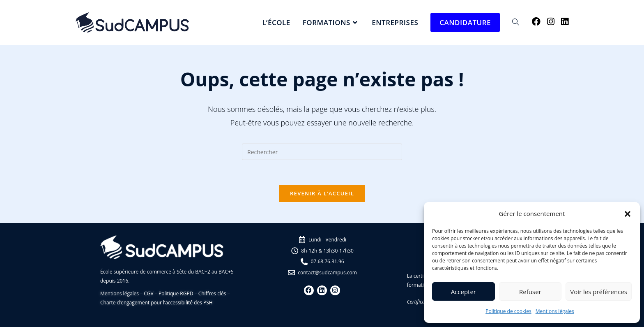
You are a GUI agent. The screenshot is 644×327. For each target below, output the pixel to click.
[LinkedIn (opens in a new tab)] (565, 22)
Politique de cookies (508, 311)
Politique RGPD (176, 293)
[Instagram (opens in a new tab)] (551, 22)
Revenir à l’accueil (322, 193)
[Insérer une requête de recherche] (322, 152)
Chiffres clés (212, 293)
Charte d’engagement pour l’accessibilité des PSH (156, 303)
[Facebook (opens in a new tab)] (536, 22)
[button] (628, 214)
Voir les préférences (599, 292)
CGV (148, 293)
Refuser (530, 292)
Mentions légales (555, 311)
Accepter (463, 292)
